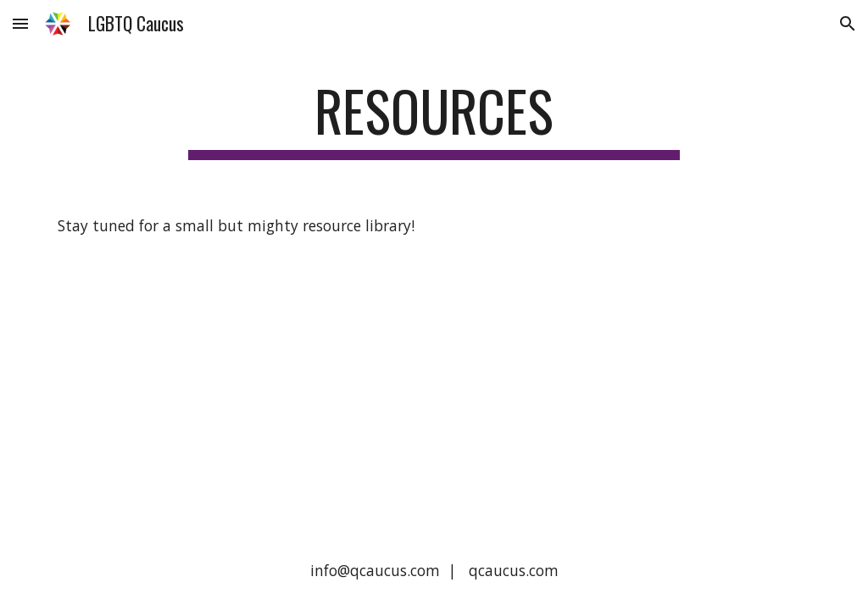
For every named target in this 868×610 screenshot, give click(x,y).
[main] (434, 119)
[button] (20, 23)
